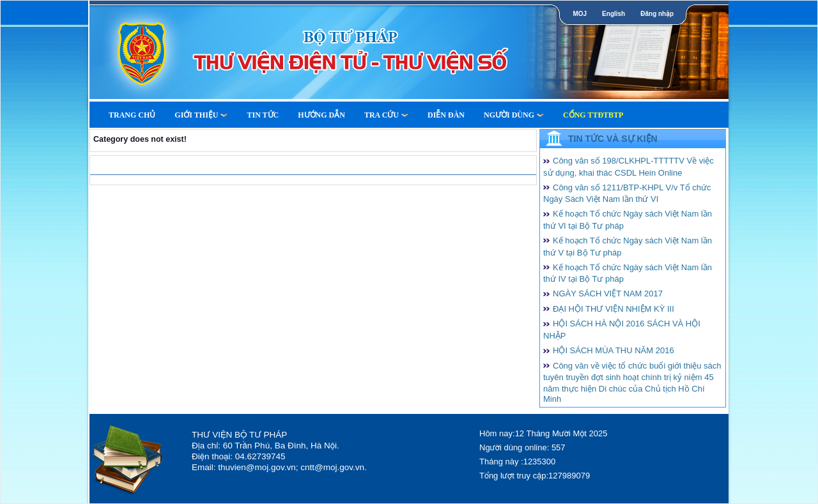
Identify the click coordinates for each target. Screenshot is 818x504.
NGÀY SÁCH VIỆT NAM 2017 (608, 294)
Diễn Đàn (446, 115)
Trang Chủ (132, 115)
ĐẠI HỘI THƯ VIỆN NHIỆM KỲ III (613, 309)
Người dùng (514, 115)
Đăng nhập (657, 14)
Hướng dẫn (321, 115)
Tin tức (263, 115)
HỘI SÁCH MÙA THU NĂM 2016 (613, 350)
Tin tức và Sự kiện (613, 139)
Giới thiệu (201, 115)
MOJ (580, 14)
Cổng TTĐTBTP (593, 115)
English (613, 14)
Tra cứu (386, 115)
